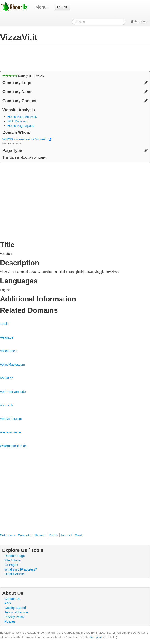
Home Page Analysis (22, 117)
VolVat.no (7, 378)
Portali (53, 535)
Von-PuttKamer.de (13, 392)
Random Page (15, 556)
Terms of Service (16, 612)
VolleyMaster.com (12, 365)
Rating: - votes (23, 76)
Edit (62, 7)
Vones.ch (7, 405)
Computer (25, 535)
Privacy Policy (14, 617)
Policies (10, 621)
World (79, 535)
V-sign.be (7, 337)
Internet (66, 535)
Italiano (40, 535)
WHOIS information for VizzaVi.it (27, 139)
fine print (96, 637)
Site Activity (13, 560)
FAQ (8, 603)
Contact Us (12, 599)
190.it (4, 324)
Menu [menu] (42, 7)
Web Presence (18, 121)
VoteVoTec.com (11, 419)
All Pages (11, 565)
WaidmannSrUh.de (13, 446)
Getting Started (15, 608)
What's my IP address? (21, 569)
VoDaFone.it (9, 351)
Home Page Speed (21, 126)
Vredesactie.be (11, 432)
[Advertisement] (53, 58)
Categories (8, 535)
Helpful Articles (15, 574)
